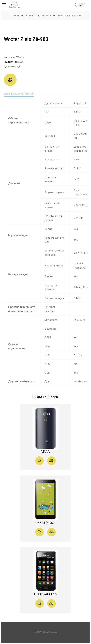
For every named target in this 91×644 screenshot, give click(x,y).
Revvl (45, 451)
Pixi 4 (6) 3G (45, 523)
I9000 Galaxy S (46, 594)
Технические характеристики (19, 94)
